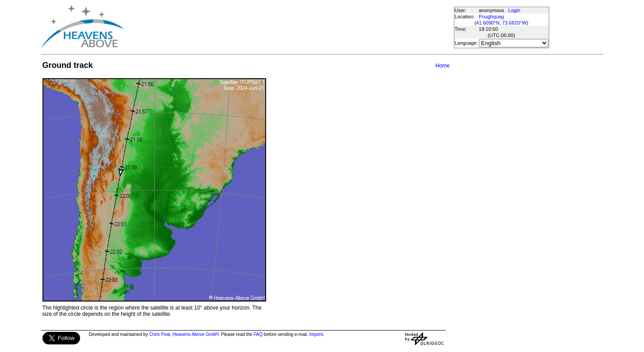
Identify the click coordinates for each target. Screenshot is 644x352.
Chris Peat (160, 334)
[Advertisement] (288, 27)
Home (442, 66)
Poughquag (491, 17)
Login (515, 10)
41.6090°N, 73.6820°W (502, 23)
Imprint (316, 334)
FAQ (258, 334)
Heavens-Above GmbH (196, 334)
